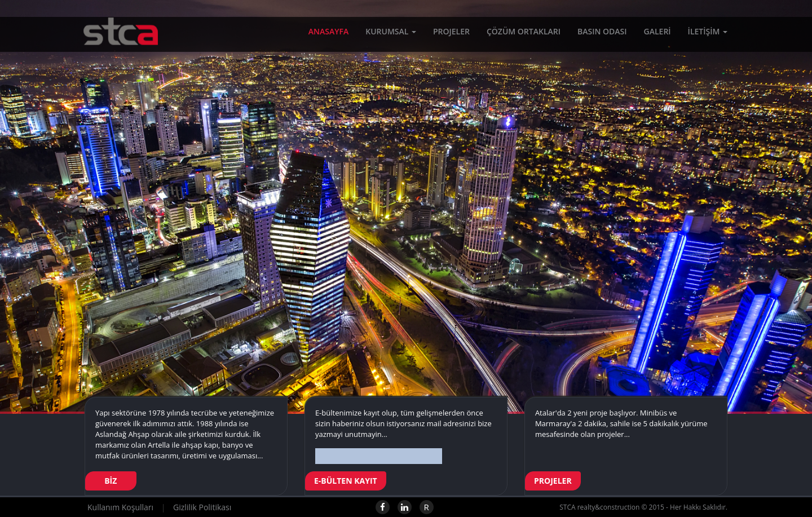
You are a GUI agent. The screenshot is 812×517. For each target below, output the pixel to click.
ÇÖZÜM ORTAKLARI (524, 34)
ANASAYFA (328, 34)
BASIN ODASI (602, 34)
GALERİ (657, 34)
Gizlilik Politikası (202, 507)
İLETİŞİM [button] (708, 34)
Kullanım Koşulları (120, 507)
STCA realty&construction (114, 42)
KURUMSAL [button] (391, 34)
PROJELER (451, 34)
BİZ (111, 481)
